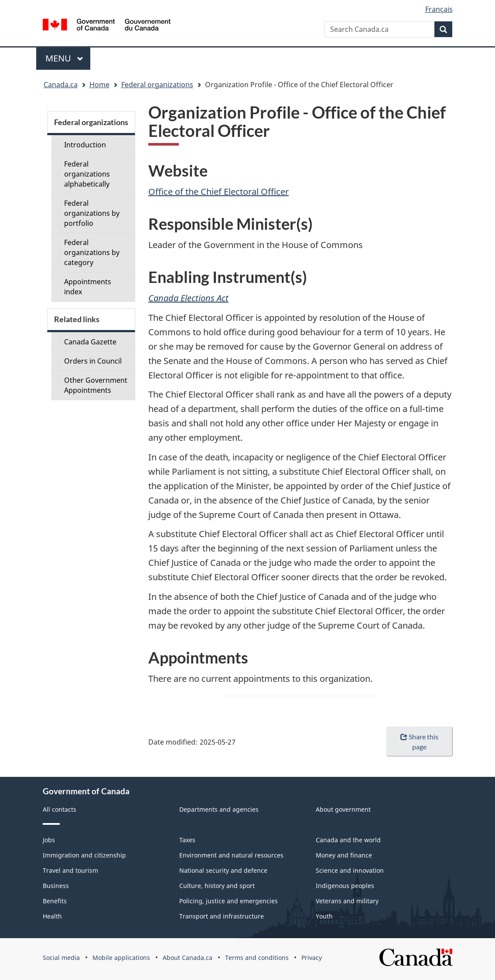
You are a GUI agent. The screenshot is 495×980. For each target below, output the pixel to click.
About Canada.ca (188, 958)
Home (99, 85)
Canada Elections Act (188, 298)
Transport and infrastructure (222, 916)
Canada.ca (61, 85)
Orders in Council (93, 361)
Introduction (85, 145)
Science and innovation (350, 870)
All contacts (60, 809)
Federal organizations (157, 85)
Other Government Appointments (96, 385)
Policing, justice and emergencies (229, 901)
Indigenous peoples (345, 886)
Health (52, 916)
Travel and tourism (70, 870)
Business (56, 886)
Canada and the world (348, 840)
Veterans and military (347, 901)
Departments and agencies (219, 809)
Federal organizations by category (92, 252)
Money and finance (344, 855)
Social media (61, 958)
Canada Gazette (90, 342)
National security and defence (223, 870)
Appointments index (88, 287)
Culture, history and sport (217, 886)
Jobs (49, 840)
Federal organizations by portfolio (92, 213)
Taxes (187, 840)
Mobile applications (121, 958)
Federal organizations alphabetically (87, 174)
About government (343, 809)
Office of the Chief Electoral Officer (218, 192)
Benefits (55, 901)
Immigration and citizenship (84, 855)
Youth (324, 916)
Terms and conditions (257, 958)
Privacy (312, 958)
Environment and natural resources (231, 855)
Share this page (419, 742)
